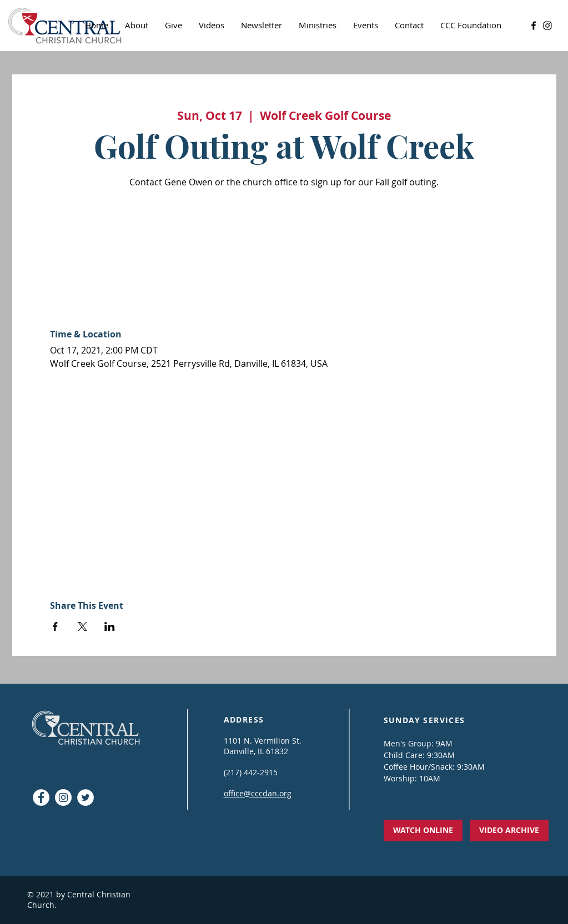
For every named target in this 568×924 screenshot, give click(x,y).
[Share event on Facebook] (55, 627)
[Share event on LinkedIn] (110, 627)
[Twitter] (86, 797)
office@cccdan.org (258, 793)
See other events (284, 243)
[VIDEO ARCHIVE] (509, 830)
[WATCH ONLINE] (423, 830)
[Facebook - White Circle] (41, 797)
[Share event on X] (82, 627)
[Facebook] (534, 26)
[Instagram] (547, 26)
